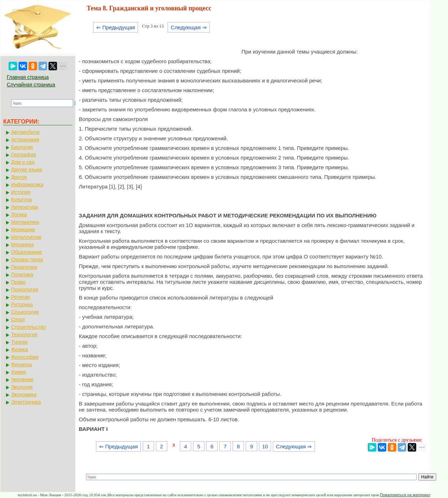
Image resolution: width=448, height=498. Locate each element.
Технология (24, 334)
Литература (24, 207)
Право (18, 282)
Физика (19, 349)
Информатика (27, 185)
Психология (25, 290)
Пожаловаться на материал (405, 495)
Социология (25, 312)
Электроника (26, 402)
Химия (19, 372)
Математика (25, 222)
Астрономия (25, 140)
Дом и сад (23, 162)
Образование (27, 252)
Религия (21, 297)
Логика (19, 215)
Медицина (23, 230)
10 (265, 446)
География (24, 155)
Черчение (22, 379)
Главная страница (28, 77)
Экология (22, 387)
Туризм (19, 342)
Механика (22, 245)
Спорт (18, 320)
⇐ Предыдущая (116, 27)
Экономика (24, 394)
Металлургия (26, 237)
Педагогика (24, 267)
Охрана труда (27, 260)
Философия (25, 357)
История (21, 192)
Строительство (28, 327)
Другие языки (27, 170)
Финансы (22, 364)
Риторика (22, 305)
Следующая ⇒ (189, 27)
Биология (22, 147)
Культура (21, 200)
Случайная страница (31, 85)
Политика (22, 275)
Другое (19, 177)
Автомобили (25, 132)
